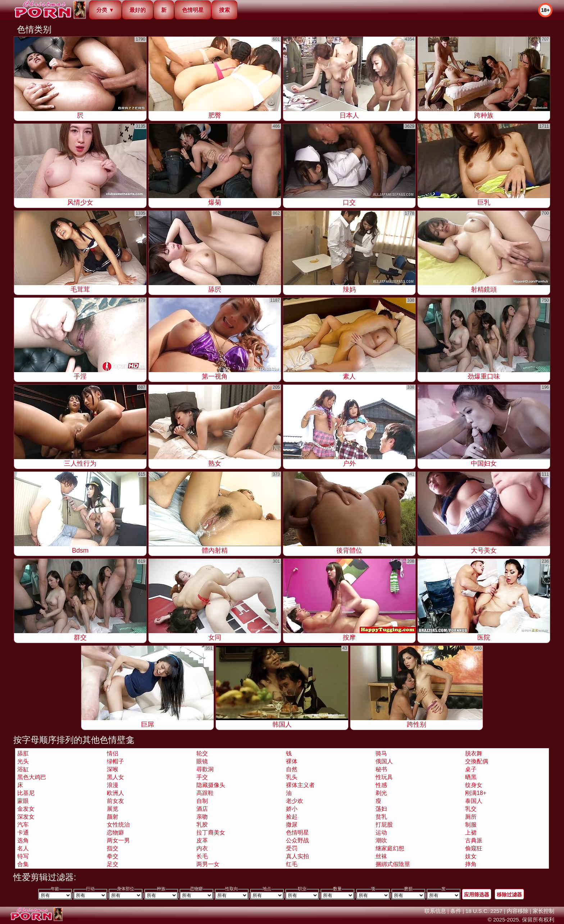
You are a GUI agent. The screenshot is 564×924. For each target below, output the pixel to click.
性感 (381, 785)
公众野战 (297, 840)
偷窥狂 (474, 848)
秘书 (381, 769)
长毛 (202, 856)
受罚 (292, 848)
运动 (381, 832)
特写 (23, 856)
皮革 (202, 840)
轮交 (202, 753)
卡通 (23, 832)
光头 (23, 761)
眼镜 (202, 761)
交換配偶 (477, 761)
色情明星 (193, 10)
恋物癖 (115, 832)
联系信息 (435, 911)
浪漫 (113, 785)
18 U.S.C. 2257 (484, 911)
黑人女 (115, 777)
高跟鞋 (205, 793)
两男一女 (208, 864)
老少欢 (295, 801)
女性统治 (118, 825)
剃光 (381, 793)
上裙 (471, 832)
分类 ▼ (105, 10)
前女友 (115, 801)
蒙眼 (23, 801)
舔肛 (23, 753)
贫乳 (381, 817)
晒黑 (471, 777)
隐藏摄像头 (211, 785)
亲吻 (202, 817)
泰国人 (474, 801)
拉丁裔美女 (211, 832)
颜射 (113, 817)
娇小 (292, 809)
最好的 (138, 10)
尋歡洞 (205, 769)
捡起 (292, 817)
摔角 (471, 864)
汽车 (23, 825)
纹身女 (474, 785)
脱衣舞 (474, 753)
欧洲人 (115, 793)
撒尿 (292, 825)
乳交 (471, 809)
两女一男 (118, 840)
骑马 (381, 753)
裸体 (292, 761)
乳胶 (202, 825)
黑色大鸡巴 (32, 777)
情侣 (113, 753)
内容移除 (518, 911)
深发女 (26, 817)
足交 (113, 864)
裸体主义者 (300, 785)
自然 (292, 769)
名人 (23, 848)
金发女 (26, 809)
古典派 (474, 840)
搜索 (224, 10)
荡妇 (381, 809)
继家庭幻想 (390, 848)
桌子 (471, 769)
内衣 (202, 848)
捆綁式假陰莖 (393, 864)
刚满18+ (476, 793)
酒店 (202, 809)
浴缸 (23, 769)
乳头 (292, 777)
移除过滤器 (509, 895)
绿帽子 (115, 761)
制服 (471, 825)
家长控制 (543, 911)
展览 (113, 809)
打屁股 (384, 825)
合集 (23, 864)
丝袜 (381, 856)
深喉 (113, 769)
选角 (23, 840)
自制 (202, 801)
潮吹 (381, 840)
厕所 (471, 817)
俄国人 (384, 761)
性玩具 (384, 777)
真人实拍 (297, 856)
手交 (202, 777)
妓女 (471, 856)
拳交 (113, 856)
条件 (456, 911)
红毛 (292, 864)
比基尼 (26, 793)
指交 (113, 848)
